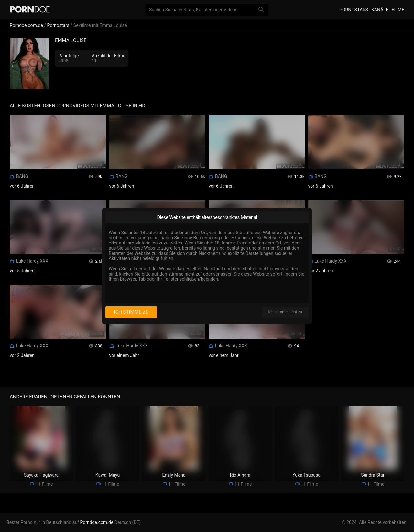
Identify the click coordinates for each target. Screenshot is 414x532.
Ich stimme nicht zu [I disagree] (285, 312)
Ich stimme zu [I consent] (131, 312)
